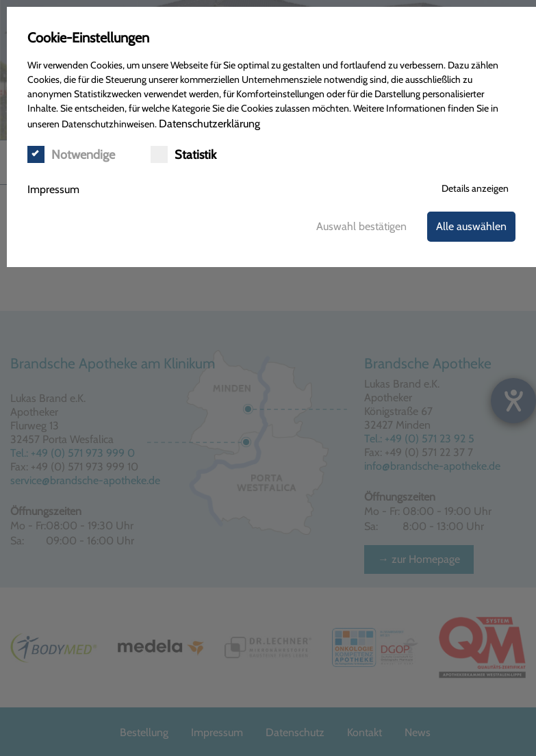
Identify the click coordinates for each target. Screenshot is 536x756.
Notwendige (71, 154)
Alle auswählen (471, 226)
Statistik (183, 154)
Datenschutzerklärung (209, 124)
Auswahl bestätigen (361, 226)
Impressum (53, 189)
